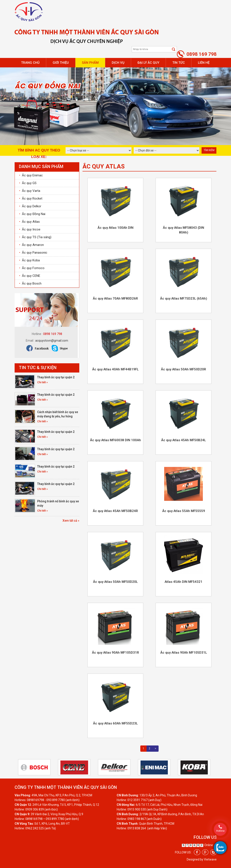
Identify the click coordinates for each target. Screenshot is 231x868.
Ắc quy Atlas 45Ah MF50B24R (115, 511)
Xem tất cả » (71, 521)
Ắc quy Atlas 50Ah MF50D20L (115, 582)
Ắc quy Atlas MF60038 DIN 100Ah (115, 440)
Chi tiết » (42, 382)
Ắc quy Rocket (31, 198)
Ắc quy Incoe (30, 229)
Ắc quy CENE (30, 276)
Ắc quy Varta (30, 191)
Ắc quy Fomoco (32, 268)
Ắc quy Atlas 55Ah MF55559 (184, 511)
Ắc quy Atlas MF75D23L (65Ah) (184, 298)
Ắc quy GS (28, 183)
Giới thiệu (61, 63)
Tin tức (179, 63)
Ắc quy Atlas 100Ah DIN (115, 228)
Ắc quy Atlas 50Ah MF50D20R (184, 369)
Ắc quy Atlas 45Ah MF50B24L (184, 440)
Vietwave (210, 859)
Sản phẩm (90, 63)
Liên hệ (204, 63)
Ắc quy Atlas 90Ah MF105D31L (184, 653)
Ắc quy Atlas (29, 222)
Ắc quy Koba (29, 260)
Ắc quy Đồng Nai (32, 214)
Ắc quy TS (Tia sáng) (35, 237)
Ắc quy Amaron (31, 245)
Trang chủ (30, 63)
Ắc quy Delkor (30, 206)
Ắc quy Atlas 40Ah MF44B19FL (115, 369)
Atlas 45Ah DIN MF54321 (184, 582)
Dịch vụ (118, 63)
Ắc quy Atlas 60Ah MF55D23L (115, 723)
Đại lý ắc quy (148, 63)
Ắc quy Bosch (30, 283)
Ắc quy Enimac (31, 175)
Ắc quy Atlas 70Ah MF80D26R (115, 298)
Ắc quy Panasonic (33, 253)
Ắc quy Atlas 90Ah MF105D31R (115, 653)
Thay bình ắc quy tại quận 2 (56, 377)
